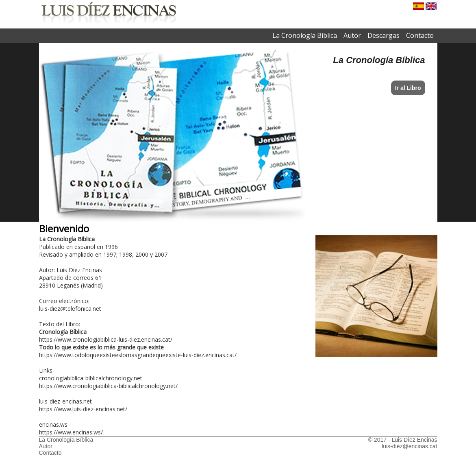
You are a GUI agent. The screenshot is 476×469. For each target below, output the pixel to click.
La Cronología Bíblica (305, 35)
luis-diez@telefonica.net (70, 309)
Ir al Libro (408, 88)
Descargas (384, 35)
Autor (352, 35)
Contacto (420, 35)
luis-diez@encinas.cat (409, 446)
